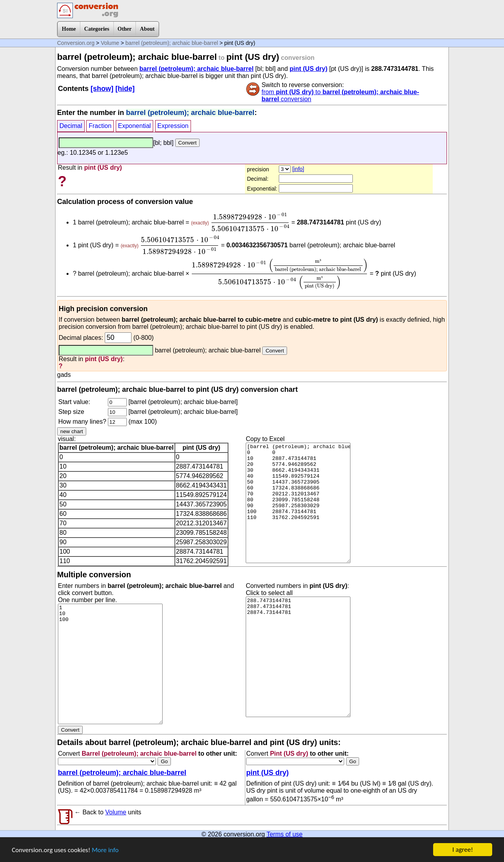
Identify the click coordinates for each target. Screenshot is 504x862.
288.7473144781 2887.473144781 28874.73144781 (298, 657)
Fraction (100, 126)
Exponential (135, 126)
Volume (110, 43)
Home (69, 29)
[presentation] (250, 222)
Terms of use (285, 834)
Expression (173, 126)
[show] (102, 89)
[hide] (125, 89)
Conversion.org (76, 43)
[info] (298, 169)
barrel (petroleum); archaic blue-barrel (172, 43)
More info (105, 851)
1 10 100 (110, 664)
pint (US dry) (309, 69)
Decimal (71, 126)
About (147, 29)
